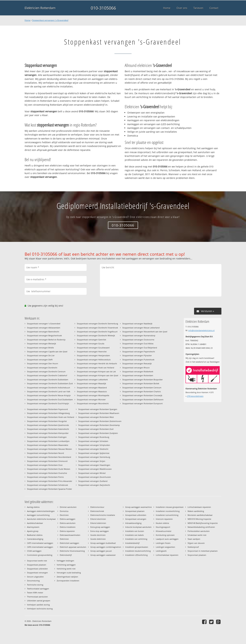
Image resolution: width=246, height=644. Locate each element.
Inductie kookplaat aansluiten (138, 527)
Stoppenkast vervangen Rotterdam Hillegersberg (48, 413)
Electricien (64, 515)
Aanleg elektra (33, 507)
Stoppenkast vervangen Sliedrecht (93, 449)
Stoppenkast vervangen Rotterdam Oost (45, 465)
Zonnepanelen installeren (68, 581)
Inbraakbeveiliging (133, 523)
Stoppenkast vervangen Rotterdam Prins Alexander (50, 481)
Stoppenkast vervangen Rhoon (136, 368)
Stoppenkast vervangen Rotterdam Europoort (142, 403)
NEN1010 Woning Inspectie (199, 519)
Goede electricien (98, 535)
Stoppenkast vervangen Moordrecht (93, 403)
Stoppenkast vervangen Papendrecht (139, 352)
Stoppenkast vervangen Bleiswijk (42, 344)
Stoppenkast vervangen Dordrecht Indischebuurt (49, 388)
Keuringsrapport (163, 527)
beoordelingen (195, 396)
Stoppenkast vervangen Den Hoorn (43, 363)
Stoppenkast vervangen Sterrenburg (94, 457)
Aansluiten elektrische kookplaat (41, 519)
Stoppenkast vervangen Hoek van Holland (95, 368)
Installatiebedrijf (132, 543)
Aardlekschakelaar (35, 523)
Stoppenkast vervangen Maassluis (92, 391)
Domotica (64, 511)
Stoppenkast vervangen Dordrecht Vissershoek (97, 328)
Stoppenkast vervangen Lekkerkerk (92, 380)
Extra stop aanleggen (100, 531)
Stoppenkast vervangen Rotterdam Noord (45, 453)
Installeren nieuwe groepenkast (170, 507)
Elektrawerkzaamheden (70, 535)
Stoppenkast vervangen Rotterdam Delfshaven (143, 399)
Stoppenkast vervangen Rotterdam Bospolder (142, 380)
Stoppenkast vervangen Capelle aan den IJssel (47, 352)
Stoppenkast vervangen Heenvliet (92, 352)
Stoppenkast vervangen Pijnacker (137, 355)
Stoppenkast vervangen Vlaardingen (94, 465)
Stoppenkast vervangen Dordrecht (42, 368)
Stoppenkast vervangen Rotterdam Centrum (142, 388)
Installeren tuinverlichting (167, 515)
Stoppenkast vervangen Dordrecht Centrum (46, 371)
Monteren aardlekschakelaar (200, 515)
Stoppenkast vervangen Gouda (91, 344)
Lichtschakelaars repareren (199, 507)
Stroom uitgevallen (35, 577)
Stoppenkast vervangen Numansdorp (139, 335)
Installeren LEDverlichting (136, 555)
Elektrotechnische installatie (103, 515)
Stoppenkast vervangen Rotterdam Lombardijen (48, 441)
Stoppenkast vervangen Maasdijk (91, 383)
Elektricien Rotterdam (40, 8)
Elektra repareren (67, 531)
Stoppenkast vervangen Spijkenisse (94, 453)
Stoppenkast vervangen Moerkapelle (93, 395)
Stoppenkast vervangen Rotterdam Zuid (96, 429)
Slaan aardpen (194, 539)
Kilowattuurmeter (164, 531)
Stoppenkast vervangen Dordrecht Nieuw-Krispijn (49, 395)
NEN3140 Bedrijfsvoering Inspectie (203, 523)
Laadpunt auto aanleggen (167, 539)
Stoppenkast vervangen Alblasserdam (44, 328)
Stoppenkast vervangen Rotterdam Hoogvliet (47, 421)
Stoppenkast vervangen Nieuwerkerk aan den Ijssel (145, 332)
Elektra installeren (68, 527)
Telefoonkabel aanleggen (38, 589)
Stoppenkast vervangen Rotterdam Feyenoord (47, 409)
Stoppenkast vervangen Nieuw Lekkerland (141, 328)
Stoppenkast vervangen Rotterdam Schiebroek (47, 485)
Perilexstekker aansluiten (199, 531)
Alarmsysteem (33, 527)
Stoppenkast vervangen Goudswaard (93, 348)
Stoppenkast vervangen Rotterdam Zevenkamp (99, 425)
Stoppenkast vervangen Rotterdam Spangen (98, 409)
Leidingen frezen (163, 543)
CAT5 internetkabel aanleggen (40, 543)
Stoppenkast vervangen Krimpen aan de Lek (96, 371)
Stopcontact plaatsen (197, 555)
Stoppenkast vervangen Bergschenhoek (44, 335)
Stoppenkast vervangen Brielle (40, 348)
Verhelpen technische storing (40, 609)
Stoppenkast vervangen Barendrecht (43, 332)
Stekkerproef (193, 547)
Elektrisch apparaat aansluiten (73, 547)
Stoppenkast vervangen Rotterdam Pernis (45, 477)
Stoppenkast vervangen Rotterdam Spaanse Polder (49, 489)
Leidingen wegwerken (165, 547)
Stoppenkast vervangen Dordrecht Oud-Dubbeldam (50, 399)
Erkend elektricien (98, 523)
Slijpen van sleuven (196, 543)
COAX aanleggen (34, 551)
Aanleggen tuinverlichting (38, 515)
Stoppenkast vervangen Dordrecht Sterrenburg (97, 324)
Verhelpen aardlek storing (38, 605)
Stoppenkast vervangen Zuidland (93, 481)
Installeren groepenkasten (137, 547)
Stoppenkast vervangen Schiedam (93, 441)
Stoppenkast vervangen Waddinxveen (95, 469)
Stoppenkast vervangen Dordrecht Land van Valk (49, 391)
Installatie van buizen (135, 531)
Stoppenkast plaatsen (37, 565)
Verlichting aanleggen (66, 565)
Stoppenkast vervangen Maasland (92, 388)
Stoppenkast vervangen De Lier (41, 355)
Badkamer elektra (35, 535)
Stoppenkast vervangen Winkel (92, 473)
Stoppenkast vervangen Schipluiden (94, 445)
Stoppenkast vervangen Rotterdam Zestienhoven (100, 421)
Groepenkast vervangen (136, 519)
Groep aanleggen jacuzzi (101, 551)
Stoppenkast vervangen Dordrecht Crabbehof (47, 375)
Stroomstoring (33, 581)
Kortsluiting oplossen (165, 535)
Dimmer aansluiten (68, 507)
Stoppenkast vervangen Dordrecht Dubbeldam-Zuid (50, 383)
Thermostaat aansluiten (37, 597)
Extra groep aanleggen (100, 527)
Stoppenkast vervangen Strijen (92, 461)
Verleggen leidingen (65, 561)
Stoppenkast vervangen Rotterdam (138, 375)
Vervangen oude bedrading (69, 573)
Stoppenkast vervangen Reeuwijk (137, 363)
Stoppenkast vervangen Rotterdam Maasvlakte (48, 445)
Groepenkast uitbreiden (136, 515)
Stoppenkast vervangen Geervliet (91, 340)
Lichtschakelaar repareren (167, 555)
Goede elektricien (98, 539)
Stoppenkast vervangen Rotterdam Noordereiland (49, 457)
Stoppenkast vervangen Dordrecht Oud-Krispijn (48, 403)
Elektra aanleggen (68, 519)
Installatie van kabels (134, 535)
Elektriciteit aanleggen (69, 543)
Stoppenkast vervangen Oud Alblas (138, 344)
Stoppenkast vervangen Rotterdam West (96, 417)
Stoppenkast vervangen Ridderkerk (138, 371)
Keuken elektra (162, 523)
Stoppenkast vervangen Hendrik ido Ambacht (97, 363)
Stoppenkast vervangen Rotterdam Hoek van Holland (51, 417)
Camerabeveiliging (35, 539)
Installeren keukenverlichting (138, 551)
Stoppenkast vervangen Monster (91, 399)
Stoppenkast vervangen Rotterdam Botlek (141, 383)
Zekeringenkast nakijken (67, 577)
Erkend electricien (98, 519)
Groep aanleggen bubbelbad (103, 543)
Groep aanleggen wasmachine (138, 507)
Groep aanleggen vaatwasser (103, 555)
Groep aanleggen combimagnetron (106, 547)
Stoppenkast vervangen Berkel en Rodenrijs (46, 340)
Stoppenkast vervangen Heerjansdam (93, 355)
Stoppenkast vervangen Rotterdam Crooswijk (142, 395)
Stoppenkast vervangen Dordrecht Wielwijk (96, 335)
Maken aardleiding (196, 511)
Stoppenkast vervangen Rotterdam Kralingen (47, 437)
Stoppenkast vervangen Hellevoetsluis (94, 360)
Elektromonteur (97, 507)
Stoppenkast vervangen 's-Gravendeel (50, 20)
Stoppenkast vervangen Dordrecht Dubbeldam (48, 380)
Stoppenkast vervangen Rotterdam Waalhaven (99, 413)
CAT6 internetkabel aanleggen (40, 547)
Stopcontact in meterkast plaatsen (203, 551)
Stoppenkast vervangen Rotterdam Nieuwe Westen (49, 449)
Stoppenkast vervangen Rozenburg (94, 437)
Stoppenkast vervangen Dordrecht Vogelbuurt (97, 332)
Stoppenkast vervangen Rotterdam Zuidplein (98, 433)
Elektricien (64, 539)
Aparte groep (33, 531)
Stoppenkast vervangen (37, 573)
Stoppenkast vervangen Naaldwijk (137, 324)
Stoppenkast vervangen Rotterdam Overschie (47, 473)
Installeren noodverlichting (168, 511)
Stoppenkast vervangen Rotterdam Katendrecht (48, 429)
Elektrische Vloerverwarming (72, 551)
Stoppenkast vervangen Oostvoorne (138, 340)
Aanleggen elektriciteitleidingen (41, 511)
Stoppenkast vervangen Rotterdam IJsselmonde (48, 425)
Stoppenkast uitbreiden (37, 569)
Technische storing (35, 585)
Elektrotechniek (97, 511)
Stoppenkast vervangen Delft (40, 360)
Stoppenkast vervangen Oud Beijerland (140, 348)
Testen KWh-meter (35, 593)
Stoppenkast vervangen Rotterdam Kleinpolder (48, 433)
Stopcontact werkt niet (37, 561)
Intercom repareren (164, 519)
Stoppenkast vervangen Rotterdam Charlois (142, 391)
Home (28, 20)
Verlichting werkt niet (66, 569)
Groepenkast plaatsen (135, 511)
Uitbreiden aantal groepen (39, 601)
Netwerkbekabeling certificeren (201, 527)
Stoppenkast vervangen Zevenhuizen (95, 477)
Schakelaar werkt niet (197, 535)
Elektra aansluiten (68, 523)
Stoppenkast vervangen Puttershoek (138, 360)
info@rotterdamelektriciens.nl (201, 330)
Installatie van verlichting (136, 539)
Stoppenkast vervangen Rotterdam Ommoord (47, 461)
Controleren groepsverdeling (40, 555)
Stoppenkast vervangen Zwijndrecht (94, 485)
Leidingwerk (161, 551)
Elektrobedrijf (66, 555)
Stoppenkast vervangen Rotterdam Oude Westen (49, 469)
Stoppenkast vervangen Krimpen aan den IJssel (98, 375)
